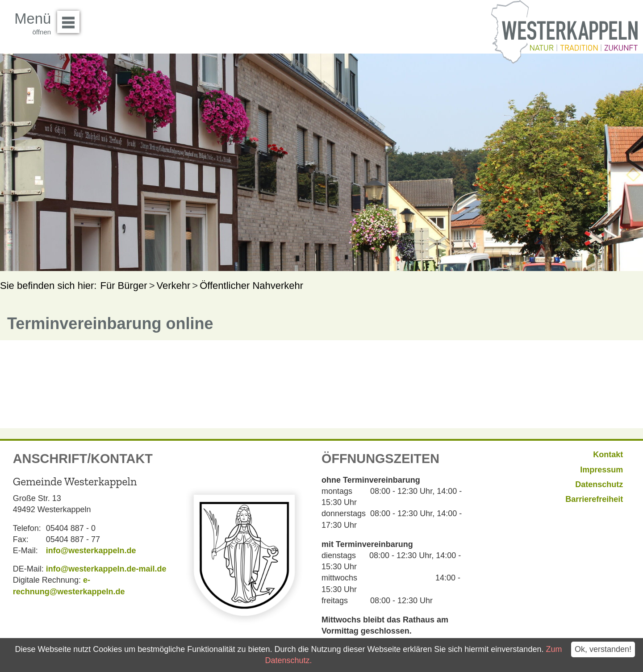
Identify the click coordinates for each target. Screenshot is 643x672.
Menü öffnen (71, 19)
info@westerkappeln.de (91, 551)
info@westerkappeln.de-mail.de (106, 569)
